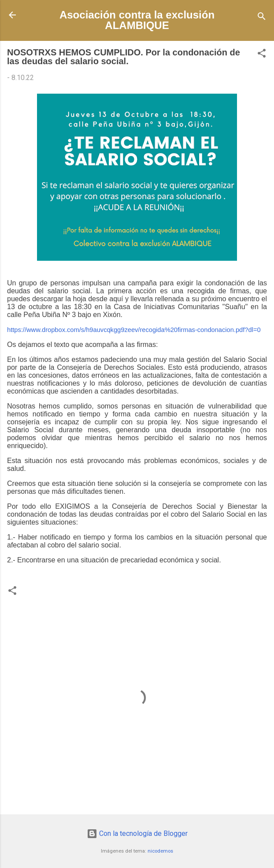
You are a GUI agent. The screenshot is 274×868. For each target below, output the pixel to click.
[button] (262, 55)
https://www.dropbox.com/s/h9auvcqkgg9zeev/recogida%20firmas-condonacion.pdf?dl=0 (134, 330)
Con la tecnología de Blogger (137, 833)
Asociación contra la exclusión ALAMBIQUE (137, 20)
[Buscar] (262, 18)
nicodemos (160, 851)
